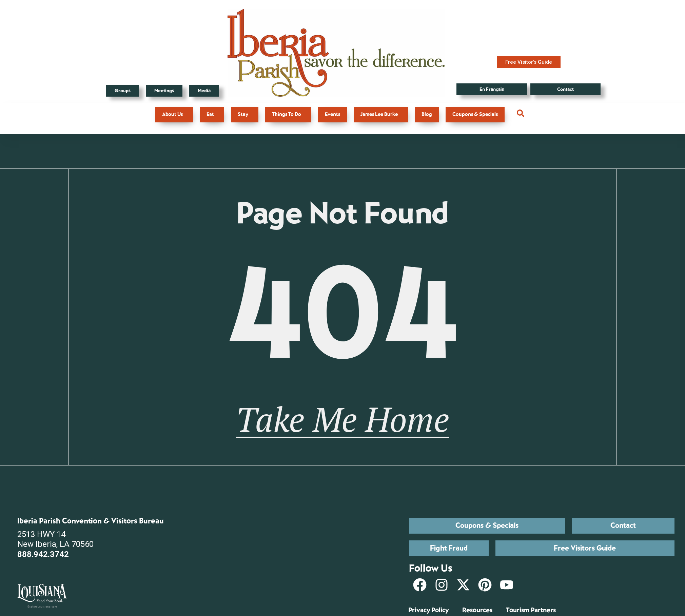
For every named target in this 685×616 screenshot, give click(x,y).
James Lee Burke (381, 114)
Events (332, 114)
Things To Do (288, 114)
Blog (427, 114)
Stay (245, 114)
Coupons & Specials (475, 114)
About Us (174, 114)
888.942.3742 (43, 555)
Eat (212, 114)
